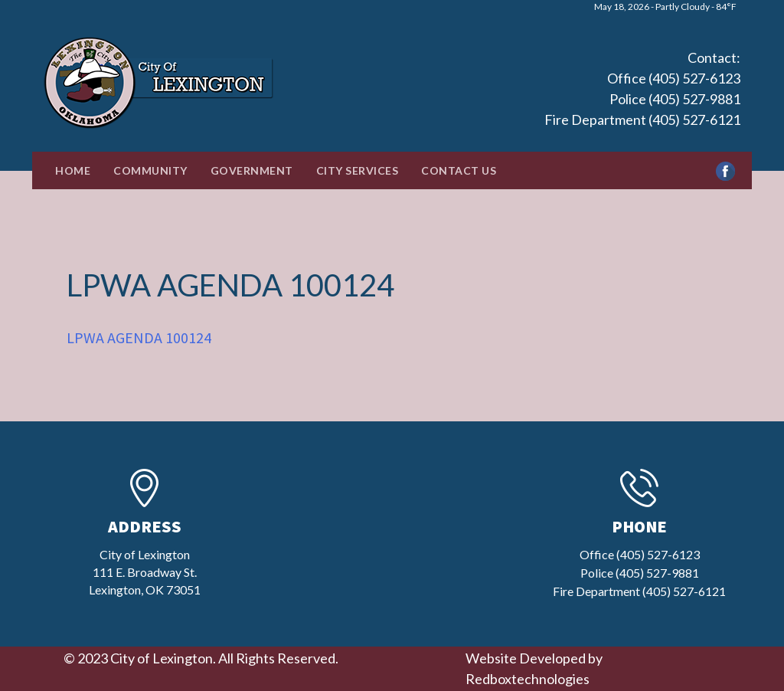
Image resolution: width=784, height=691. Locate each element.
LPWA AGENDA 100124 (139, 337)
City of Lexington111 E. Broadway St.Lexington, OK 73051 (145, 572)
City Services (358, 170)
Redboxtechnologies (528, 679)
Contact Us (459, 170)
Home (73, 170)
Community (150, 170)
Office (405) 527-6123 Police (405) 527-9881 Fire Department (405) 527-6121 (642, 99)
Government (252, 170)
